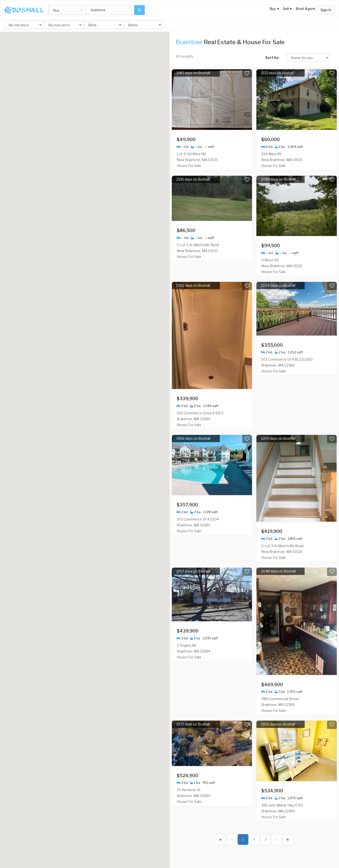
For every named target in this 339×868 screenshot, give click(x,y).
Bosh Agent (304, 10)
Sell (283, 10)
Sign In (326, 10)
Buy (266, 10)
